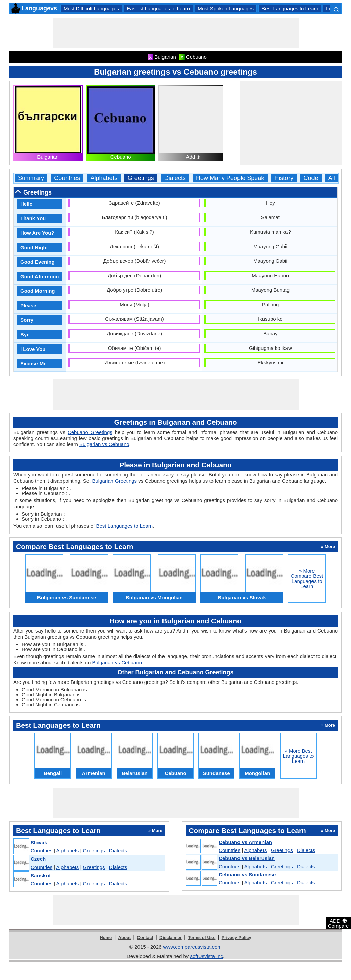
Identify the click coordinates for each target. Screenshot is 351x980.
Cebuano (121, 157)
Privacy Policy (236, 938)
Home (106, 938)
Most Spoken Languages (226, 9)
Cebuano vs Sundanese (247, 874)
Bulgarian (48, 157)
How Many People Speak (230, 178)
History (284, 178)
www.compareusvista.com (192, 947)
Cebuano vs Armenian (245, 842)
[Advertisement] (176, 33)
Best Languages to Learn (290, 9)
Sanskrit (41, 875)
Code (311, 178)
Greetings (141, 178)
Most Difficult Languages (91, 9)
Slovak (39, 842)
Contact (145, 938)
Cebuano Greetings (90, 432)
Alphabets (104, 178)
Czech (38, 859)
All (332, 178)
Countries (67, 178)
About (125, 938)
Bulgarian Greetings (115, 481)
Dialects (175, 178)
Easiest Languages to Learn (158, 9)
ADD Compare (339, 923)
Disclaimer (171, 938)
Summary (31, 178)
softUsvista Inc (206, 956)
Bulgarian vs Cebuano (104, 444)
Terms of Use (202, 938)
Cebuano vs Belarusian (247, 858)
